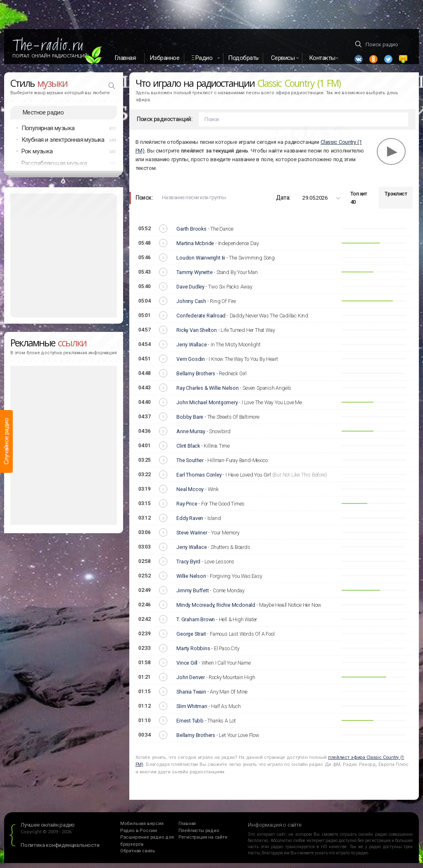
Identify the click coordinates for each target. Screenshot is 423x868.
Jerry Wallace (191, 349)
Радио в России (139, 836)
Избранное (165, 58)
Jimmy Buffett (192, 595)
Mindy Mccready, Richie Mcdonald (216, 610)
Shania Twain (191, 697)
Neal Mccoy (190, 494)
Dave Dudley (190, 292)
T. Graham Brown (196, 624)
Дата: (283, 203)
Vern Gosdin (191, 364)
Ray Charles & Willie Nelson (208, 393)
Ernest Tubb (190, 726)
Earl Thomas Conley (199, 480)
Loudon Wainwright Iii (201, 263)
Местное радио (43, 117)
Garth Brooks (191, 234)
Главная (125, 58)
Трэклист (396, 199)
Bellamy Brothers (196, 378)
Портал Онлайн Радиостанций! (51, 56)
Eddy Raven (190, 523)
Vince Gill (187, 668)
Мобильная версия (142, 829)
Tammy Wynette (194, 277)
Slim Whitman (192, 711)
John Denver (191, 682)
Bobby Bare (190, 422)
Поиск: (144, 203)
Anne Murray (191, 436)
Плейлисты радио (199, 836)
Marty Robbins (193, 653)
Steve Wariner (192, 538)
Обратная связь (138, 856)
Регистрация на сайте (203, 843)
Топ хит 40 (359, 203)
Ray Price (187, 509)
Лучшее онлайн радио (48, 830)
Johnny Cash (191, 306)
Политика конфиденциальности (60, 850)
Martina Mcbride (195, 248)
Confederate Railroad (201, 321)
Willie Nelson (191, 581)
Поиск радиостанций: (165, 124)
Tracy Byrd (188, 566)
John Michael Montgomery (207, 407)
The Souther (190, 465)
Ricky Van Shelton (197, 335)
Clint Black (188, 451)
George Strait (191, 639)
